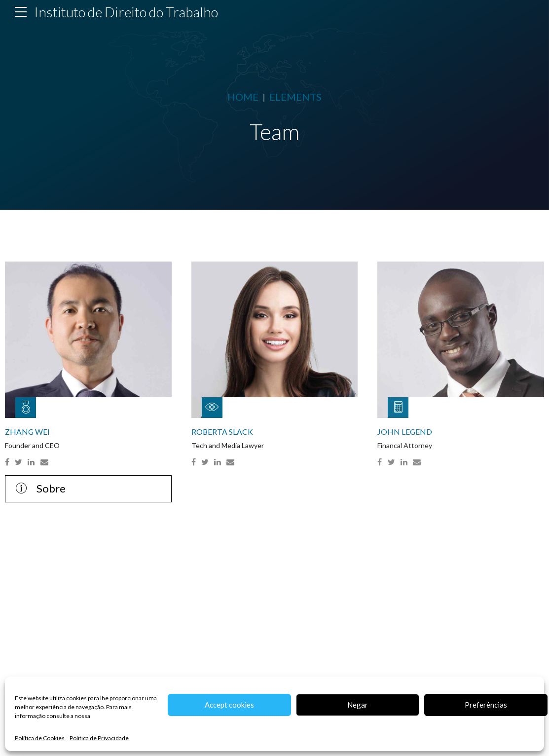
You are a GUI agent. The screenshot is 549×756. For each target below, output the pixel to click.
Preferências (486, 705)
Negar (358, 705)
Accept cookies (229, 705)
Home (243, 97)
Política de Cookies (40, 738)
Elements (295, 97)
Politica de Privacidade (99, 738)
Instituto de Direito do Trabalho (126, 12)
